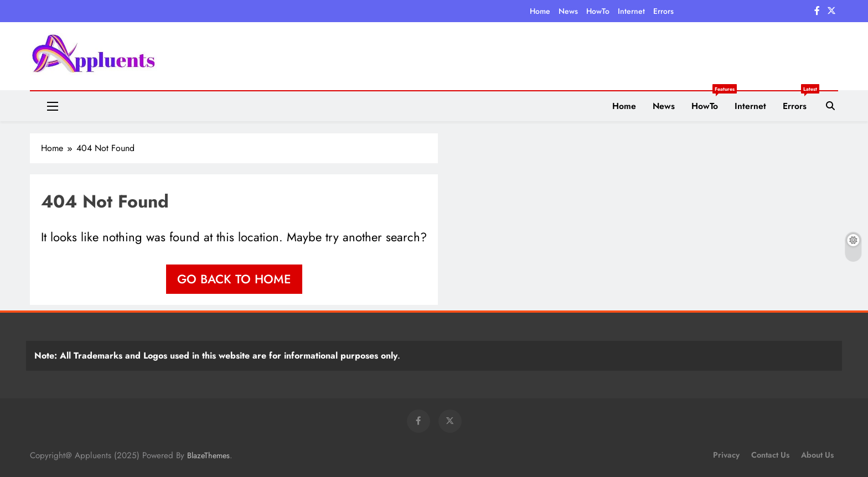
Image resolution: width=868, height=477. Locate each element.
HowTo (598, 11)
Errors (663, 11)
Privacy (726, 455)
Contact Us (770, 455)
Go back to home (234, 279)
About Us (817, 455)
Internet (631, 11)
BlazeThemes (208, 455)
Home (540, 11)
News (568, 11)
